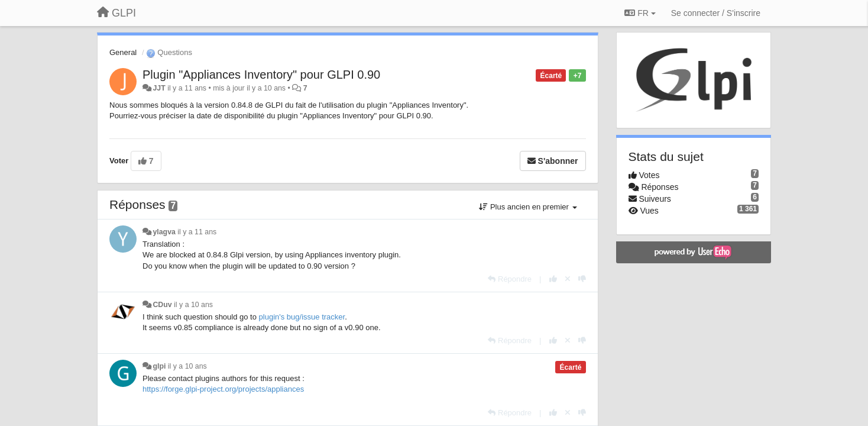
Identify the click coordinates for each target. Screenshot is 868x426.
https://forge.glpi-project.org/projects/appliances (223, 389)
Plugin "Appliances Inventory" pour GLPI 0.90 (261, 75)
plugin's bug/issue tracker (302, 317)
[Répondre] (510, 279)
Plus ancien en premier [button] (528, 207)
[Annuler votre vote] (568, 279)
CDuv (162, 305)
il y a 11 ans (197, 232)
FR (640, 13)
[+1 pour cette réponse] (553, 279)
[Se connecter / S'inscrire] (716, 13)
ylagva (164, 232)
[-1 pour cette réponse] (582, 279)
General (123, 52)
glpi (159, 366)
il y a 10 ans (193, 305)
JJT (159, 88)
